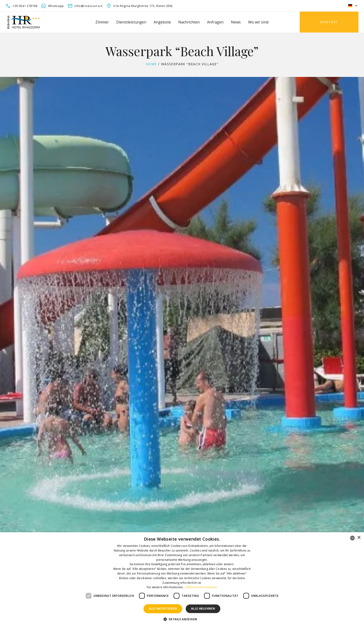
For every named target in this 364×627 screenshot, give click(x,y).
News (236, 22)
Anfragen (215, 22)
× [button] (359, 538)
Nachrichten (189, 22)
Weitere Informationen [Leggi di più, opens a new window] (201, 587)
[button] (182, 619)
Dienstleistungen (131, 22)
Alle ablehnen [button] (203, 609)
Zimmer (102, 22)
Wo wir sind (258, 22)
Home (151, 64)
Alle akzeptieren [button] (163, 609)
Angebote (162, 22)
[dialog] (182, 580)
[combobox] (352, 538)
